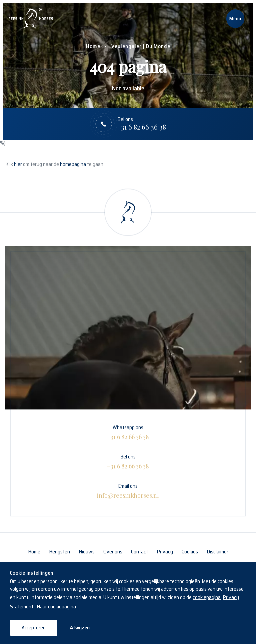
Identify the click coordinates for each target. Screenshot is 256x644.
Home (93, 46)
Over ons (113, 552)
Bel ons (128, 462)
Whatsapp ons (128, 432)
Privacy (165, 552)
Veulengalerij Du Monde (141, 46)
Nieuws (87, 552)
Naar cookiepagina (56, 607)
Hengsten (59, 552)
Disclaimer (217, 552)
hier (18, 164)
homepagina (73, 164)
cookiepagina (207, 597)
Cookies (190, 552)
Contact (139, 552)
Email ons (128, 491)
